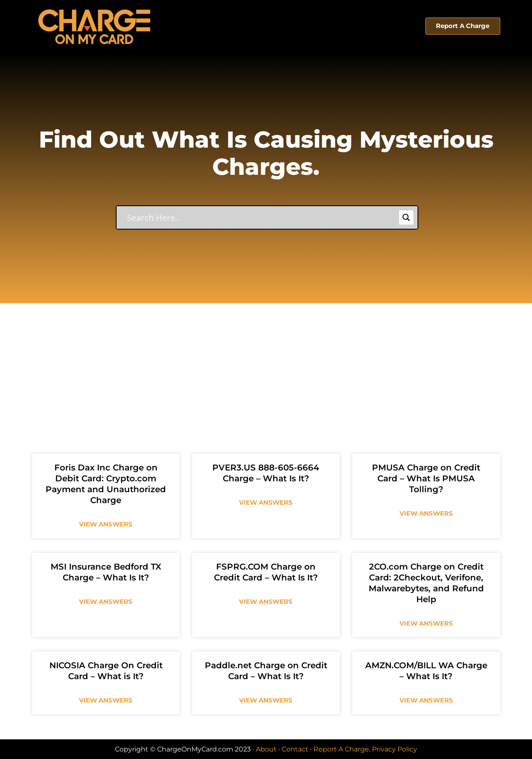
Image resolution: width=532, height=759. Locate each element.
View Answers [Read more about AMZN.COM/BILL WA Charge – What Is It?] (426, 700)
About (266, 749)
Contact (295, 749)
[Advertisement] (266, 366)
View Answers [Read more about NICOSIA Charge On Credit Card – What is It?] (106, 700)
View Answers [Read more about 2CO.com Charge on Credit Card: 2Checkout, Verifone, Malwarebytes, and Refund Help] (426, 623)
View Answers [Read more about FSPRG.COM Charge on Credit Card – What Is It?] (266, 602)
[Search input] (262, 217)
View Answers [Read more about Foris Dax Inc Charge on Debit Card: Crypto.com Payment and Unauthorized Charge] (106, 524)
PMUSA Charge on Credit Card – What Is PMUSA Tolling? (426, 478)
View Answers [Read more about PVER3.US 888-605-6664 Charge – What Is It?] (266, 502)
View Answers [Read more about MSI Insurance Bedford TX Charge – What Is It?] (106, 602)
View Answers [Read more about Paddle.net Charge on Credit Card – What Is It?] (266, 700)
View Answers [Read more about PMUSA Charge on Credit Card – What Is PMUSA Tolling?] (426, 513)
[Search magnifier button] (406, 217)
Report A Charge (341, 749)
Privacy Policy (395, 749)
